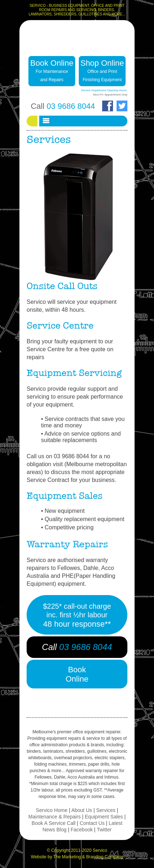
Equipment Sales (104, 817)
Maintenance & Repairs (55, 817)
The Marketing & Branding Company (88, 857)
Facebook (81, 830)
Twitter (104, 830)
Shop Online (102, 70)
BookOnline (77, 674)
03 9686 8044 (71, 106)
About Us (82, 810)
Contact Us (92, 823)
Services (106, 810)
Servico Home (52, 810)
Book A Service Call (54, 823)
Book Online (52, 70)
